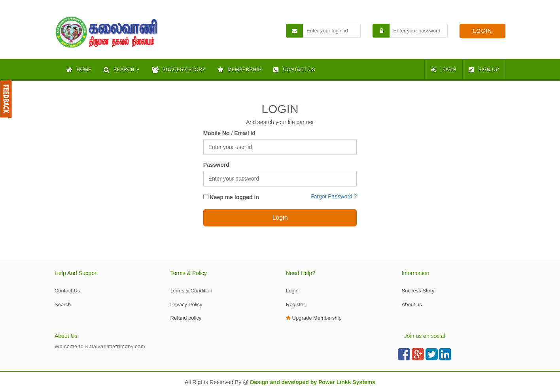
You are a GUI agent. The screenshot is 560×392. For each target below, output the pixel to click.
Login (292, 291)
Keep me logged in (231, 197)
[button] (122, 70)
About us (412, 304)
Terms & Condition (191, 291)
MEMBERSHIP (239, 70)
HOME (79, 70)
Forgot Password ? (334, 196)
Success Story (418, 291)
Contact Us (67, 291)
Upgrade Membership (314, 318)
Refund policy (186, 318)
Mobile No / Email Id (229, 133)
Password (216, 165)
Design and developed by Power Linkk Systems (313, 382)
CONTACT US (294, 70)
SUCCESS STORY (179, 70)
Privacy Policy (186, 304)
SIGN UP (484, 70)
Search (63, 304)
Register (295, 304)
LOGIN (443, 70)
